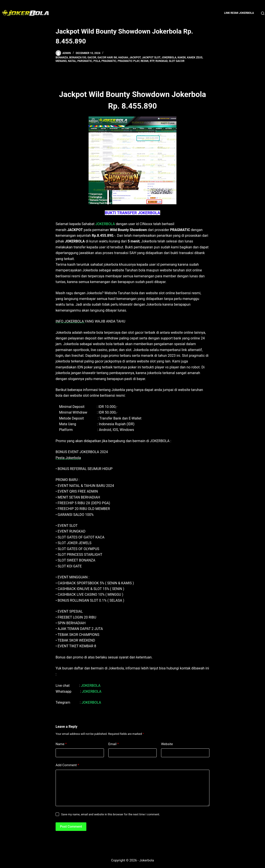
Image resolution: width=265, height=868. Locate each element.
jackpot (135, 57)
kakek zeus (195, 57)
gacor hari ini (107, 57)
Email (114, 744)
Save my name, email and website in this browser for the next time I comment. (111, 814)
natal (72, 61)
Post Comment (71, 827)
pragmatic (109, 61)
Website (167, 744)
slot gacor (177, 61)
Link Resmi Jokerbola (239, 13)
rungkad (161, 61)
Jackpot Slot (151, 57)
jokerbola (169, 57)
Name (61, 744)
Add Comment (67, 765)
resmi (145, 61)
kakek (182, 57)
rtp (152, 61)
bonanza (62, 57)
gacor (92, 57)
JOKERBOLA (105, 224)
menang (61, 61)
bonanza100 (78, 57)
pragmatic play (129, 61)
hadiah (123, 57)
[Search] (263, 13)
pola (97, 61)
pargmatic (85, 61)
